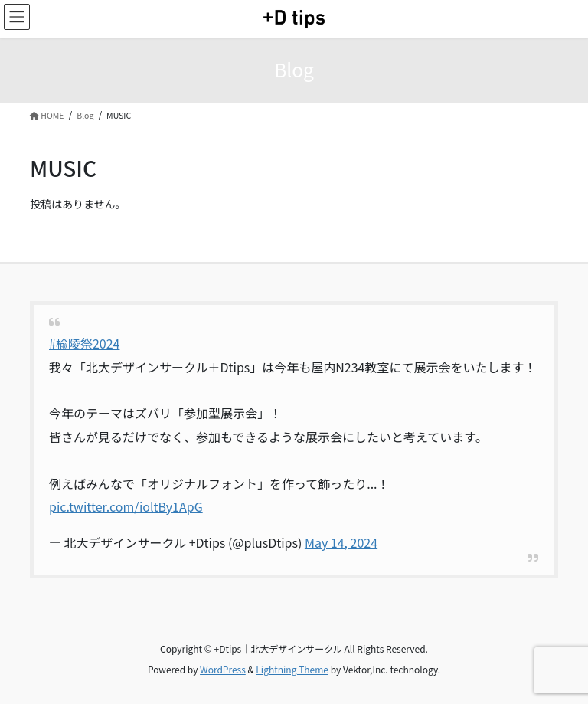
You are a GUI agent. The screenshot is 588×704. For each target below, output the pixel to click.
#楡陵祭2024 (84, 343)
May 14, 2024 (341, 542)
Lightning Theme (292, 669)
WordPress (223, 669)
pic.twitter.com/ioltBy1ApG (126, 506)
